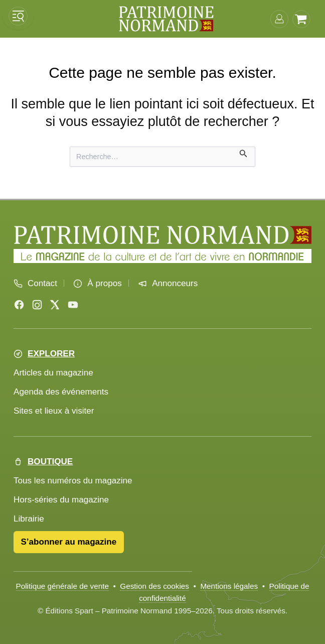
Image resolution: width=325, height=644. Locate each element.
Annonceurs (175, 283)
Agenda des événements (61, 392)
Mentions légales (229, 586)
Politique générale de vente (62, 586)
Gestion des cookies (154, 586)
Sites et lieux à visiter (54, 411)
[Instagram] (37, 305)
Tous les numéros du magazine (73, 481)
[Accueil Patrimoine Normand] (162, 235)
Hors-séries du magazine (61, 500)
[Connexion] (279, 18)
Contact (42, 283)
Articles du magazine (53, 373)
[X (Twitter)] (55, 305)
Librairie (29, 519)
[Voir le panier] (301, 18)
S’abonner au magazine (68, 542)
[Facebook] (19, 305)
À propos (104, 283)
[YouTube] (73, 305)
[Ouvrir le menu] (18, 16)
